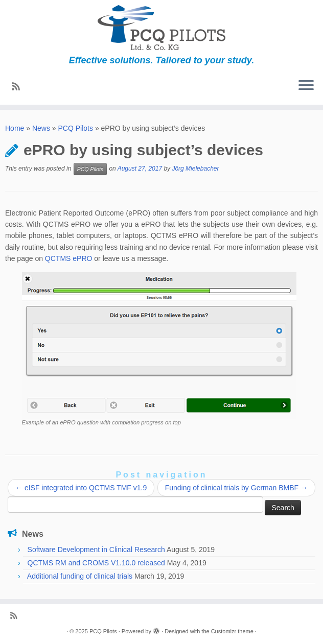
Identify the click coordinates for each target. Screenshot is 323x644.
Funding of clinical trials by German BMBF (236, 488)
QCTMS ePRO (69, 258)
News (41, 128)
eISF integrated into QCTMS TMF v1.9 (81, 488)
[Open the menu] (306, 86)
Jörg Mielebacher (195, 169)
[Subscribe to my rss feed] (19, 87)
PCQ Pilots (76, 128)
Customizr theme (232, 631)
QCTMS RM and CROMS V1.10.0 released (96, 563)
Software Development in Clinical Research (96, 550)
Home (15, 128)
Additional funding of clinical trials (80, 576)
